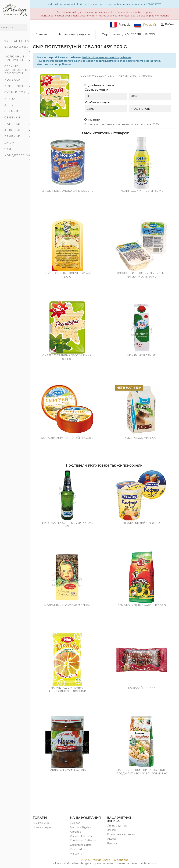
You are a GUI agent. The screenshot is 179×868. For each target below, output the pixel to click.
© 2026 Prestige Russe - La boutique (105, 860)
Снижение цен (42, 823)
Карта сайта (77, 849)
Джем (10, 143)
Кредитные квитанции (121, 834)
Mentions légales (80, 827)
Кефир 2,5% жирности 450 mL (142, 191)
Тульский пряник (142, 688)
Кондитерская (19, 156)
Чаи (8, 149)
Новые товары (42, 827)
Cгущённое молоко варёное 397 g (67, 191)
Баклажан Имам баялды (67, 770)
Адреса (112, 839)
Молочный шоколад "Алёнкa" (67, 605)
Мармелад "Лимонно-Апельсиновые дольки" (67, 689)
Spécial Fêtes (17, 41)
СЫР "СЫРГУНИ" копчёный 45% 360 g (67, 438)
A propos (75, 832)
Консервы (19, 86)
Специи (11, 111)
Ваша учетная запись (119, 819)
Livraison (75, 823)
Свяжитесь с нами (81, 845)
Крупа (19, 99)
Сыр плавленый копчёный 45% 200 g (67, 275)
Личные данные (117, 826)
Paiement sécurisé (81, 836)
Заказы (112, 830)
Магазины (76, 854)
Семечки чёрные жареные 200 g (142, 605)
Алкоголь (19, 131)
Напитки (19, 124)
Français (120, 25)
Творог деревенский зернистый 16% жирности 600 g (142, 275)
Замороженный (19, 48)
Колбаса (12, 80)
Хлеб (9, 105)
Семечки (12, 118)
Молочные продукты (19, 59)
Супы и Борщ (17, 92)
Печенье (19, 137)
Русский (145, 25)
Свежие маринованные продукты (19, 70)
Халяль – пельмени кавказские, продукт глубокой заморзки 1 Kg (142, 772)
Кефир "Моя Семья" (142, 356)
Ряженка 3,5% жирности (142, 438)
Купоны (112, 843)
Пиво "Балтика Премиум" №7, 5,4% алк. (67, 525)
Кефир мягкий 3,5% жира (142, 523)
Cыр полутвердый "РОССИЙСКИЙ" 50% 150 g (67, 357)
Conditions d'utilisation (84, 840)
